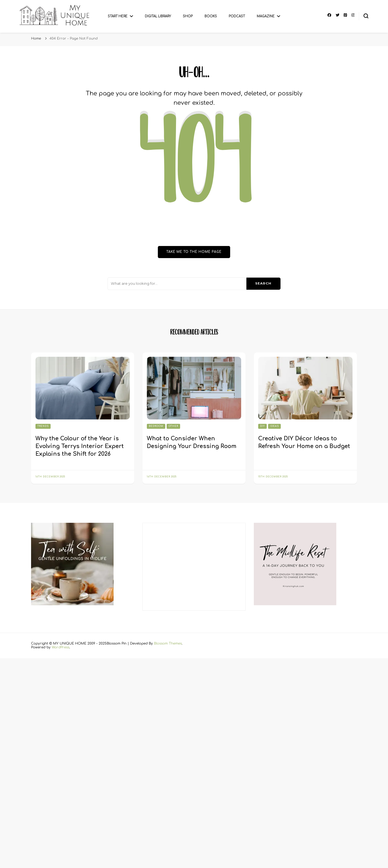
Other (173, 426)
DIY (262, 426)
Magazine (266, 16)
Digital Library (158, 16)
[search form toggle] (366, 16)
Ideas (274, 426)
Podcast (237, 16)
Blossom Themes (168, 644)
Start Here (118, 16)
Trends (43, 426)
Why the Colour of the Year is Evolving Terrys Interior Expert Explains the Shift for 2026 (80, 446)
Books (211, 16)
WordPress (60, 647)
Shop (188, 16)
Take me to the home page (194, 252)
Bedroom (156, 426)
